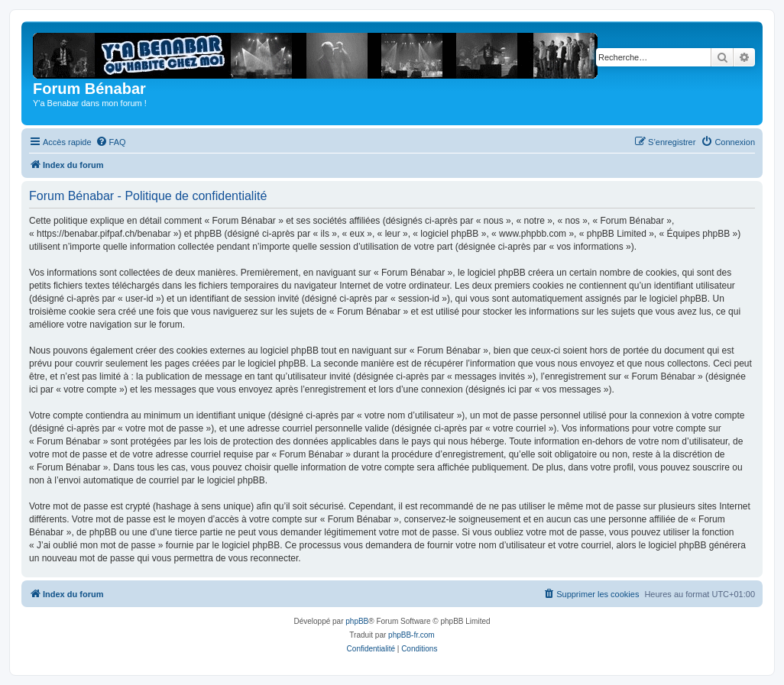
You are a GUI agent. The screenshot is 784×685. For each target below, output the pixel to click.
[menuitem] (111, 142)
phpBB (357, 621)
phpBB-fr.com (411, 635)
